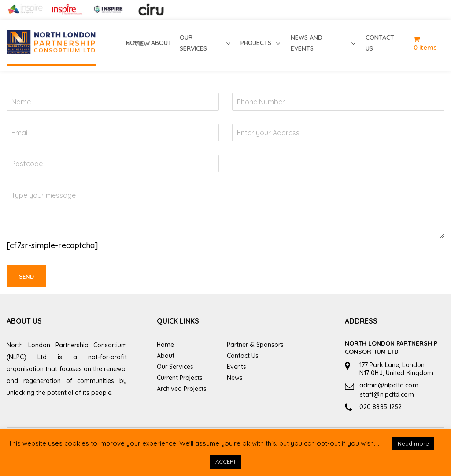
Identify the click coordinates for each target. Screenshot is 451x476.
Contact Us (243, 356)
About (166, 356)
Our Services (175, 367)
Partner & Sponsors (255, 345)
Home (165, 345)
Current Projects (180, 378)
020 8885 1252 (381, 407)
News (235, 378)
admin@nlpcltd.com (389, 385)
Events (237, 367)
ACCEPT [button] (226, 461)
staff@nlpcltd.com (387, 394)
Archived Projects (182, 389)
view (138, 43)
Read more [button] (413, 443)
